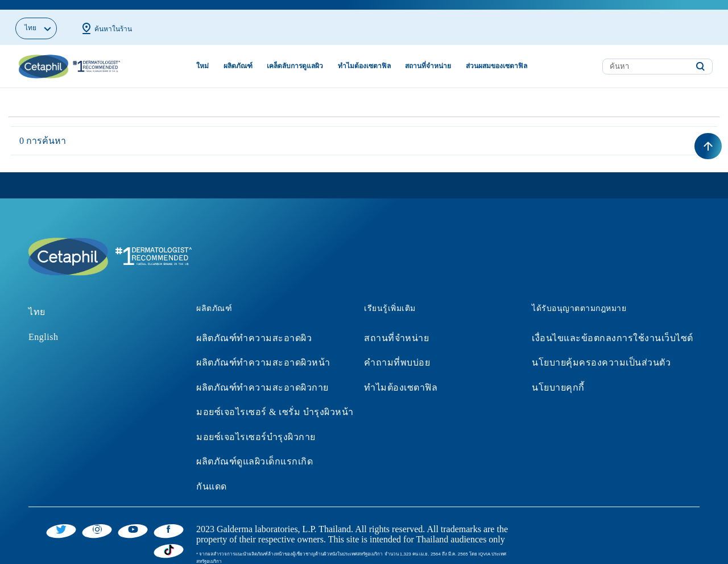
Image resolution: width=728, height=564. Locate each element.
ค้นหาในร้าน (106, 19)
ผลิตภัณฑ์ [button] (238, 56)
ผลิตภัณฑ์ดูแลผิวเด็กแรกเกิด (255, 452)
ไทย (37, 302)
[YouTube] (133, 519)
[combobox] (657, 56)
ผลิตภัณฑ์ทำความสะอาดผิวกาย (262, 377)
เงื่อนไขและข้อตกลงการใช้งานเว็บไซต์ (613, 328)
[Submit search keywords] (700, 57)
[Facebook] (169, 519)
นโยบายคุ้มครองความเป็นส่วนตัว (601, 353)
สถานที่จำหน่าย (396, 328)
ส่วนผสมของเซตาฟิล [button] (497, 56)
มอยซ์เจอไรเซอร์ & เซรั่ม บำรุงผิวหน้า (275, 402)
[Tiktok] (169, 540)
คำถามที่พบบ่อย (397, 353)
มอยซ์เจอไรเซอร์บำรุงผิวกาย (256, 427)
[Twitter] (61, 519)
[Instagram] (97, 519)
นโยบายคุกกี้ (558, 377)
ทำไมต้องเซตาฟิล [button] (364, 56)
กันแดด (212, 477)
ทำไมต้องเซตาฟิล (401, 377)
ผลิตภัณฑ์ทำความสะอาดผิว (254, 328)
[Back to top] (708, 136)
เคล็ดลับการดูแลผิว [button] (295, 56)
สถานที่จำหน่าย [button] (428, 56)
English (43, 327)
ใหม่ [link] (202, 56)
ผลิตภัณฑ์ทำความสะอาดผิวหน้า (263, 353)
